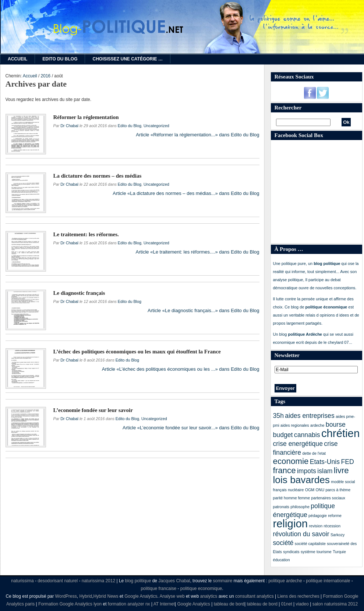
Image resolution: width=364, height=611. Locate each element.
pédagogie (318, 516)
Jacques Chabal (174, 581)
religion (291, 523)
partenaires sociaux (328, 498)
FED (347, 462)
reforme (335, 516)
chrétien (340, 433)
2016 (46, 76)
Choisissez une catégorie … (127, 59)
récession (332, 526)
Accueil (17, 59)
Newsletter (287, 355)
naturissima (22, 581)
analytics (209, 596)
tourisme (324, 552)
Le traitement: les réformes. (86, 234)
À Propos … (289, 249)
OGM (310, 490)
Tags (280, 401)
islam (325, 471)
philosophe (300, 507)
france (285, 470)
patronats (281, 507)
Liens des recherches (298, 596)
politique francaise (158, 589)
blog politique (138, 581)
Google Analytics (141, 596)
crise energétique (298, 444)
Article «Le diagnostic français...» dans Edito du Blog (204, 310)
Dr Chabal (69, 126)
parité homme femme (292, 498)
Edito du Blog (60, 59)
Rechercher (288, 108)
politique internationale (328, 581)
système (308, 552)
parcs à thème (338, 490)
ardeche (317, 425)
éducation (282, 560)
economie (291, 461)
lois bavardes (301, 480)
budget (283, 435)
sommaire (222, 581)
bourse (336, 425)
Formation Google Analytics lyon (70, 604)
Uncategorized (156, 126)
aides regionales (295, 425)
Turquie (339, 552)
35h (278, 416)
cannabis (307, 435)
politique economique (201, 589)
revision (316, 526)
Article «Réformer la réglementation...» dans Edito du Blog (197, 135)
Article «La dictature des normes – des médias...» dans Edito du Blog (186, 193)
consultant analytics (255, 596)
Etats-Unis (325, 462)
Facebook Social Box (299, 135)
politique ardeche (285, 581)
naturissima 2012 (98, 581)
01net (287, 604)
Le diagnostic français (79, 293)
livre (341, 470)
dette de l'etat (314, 453)
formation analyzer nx (129, 604)
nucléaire (296, 490)
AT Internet (164, 604)
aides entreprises (310, 416)
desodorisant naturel (58, 581)
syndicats (291, 552)
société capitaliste (310, 544)
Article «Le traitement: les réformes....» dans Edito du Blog (197, 252)
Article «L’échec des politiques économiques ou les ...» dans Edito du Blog (181, 369)
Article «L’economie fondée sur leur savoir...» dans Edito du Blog (191, 428)
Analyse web (172, 596)
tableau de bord (229, 604)
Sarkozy (338, 535)
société (283, 543)
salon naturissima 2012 (335, 604)
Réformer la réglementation (86, 117)
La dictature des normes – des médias (98, 176)
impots (307, 471)
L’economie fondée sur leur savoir (93, 410)
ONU (320, 490)
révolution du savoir (301, 534)
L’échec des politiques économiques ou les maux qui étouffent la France (137, 352)
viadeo (302, 604)
